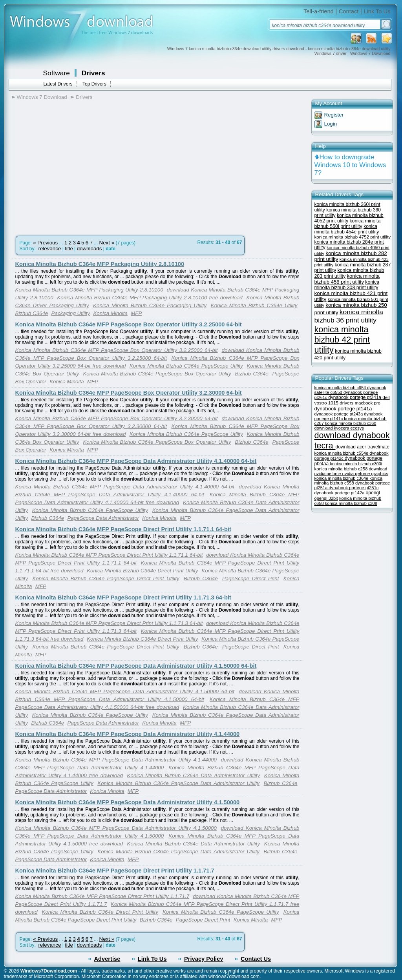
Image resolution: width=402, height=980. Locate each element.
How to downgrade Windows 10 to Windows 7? (350, 165)
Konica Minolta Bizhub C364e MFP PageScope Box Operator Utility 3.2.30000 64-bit (129, 393)
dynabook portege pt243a (339, 414)
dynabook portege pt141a (343, 409)
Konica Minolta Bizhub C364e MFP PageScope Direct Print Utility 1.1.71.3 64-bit (123, 597)
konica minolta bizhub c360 (351, 423)
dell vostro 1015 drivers (352, 400)
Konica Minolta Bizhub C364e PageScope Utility (186, 366)
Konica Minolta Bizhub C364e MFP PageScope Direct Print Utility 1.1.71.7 (115, 871)
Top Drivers (94, 84)
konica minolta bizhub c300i (356, 464)
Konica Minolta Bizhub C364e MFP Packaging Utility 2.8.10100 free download (150, 298)
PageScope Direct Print (250, 578)
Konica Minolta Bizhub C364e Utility (254, 305)
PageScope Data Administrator (103, 518)
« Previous (45, 243)
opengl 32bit (326, 498)
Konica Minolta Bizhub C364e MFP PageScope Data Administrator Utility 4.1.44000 (128, 734)
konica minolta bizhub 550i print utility (348, 224)
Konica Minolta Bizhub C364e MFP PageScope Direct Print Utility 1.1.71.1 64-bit (123, 529)
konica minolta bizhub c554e (342, 453)
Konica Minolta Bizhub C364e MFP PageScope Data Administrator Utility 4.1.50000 (128, 802)
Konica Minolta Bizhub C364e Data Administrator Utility (194, 775)
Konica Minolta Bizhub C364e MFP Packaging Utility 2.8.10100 (100, 264)
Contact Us (256, 959)
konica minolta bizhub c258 (342, 469)
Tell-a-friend (319, 11)
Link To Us (377, 11)
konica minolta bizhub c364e (342, 478)
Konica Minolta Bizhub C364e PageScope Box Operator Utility (157, 374)
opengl (373, 493)
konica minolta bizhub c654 (341, 388)
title (69, 249)
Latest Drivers (58, 84)
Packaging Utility (71, 313)
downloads (90, 249)
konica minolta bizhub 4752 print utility (353, 237)
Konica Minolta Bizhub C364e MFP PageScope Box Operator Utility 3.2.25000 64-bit (129, 324)
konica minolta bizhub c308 (351, 503)
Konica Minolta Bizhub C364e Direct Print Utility (142, 571)
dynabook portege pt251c (354, 488)
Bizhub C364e (32, 313)
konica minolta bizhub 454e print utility (347, 229)
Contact (349, 11)
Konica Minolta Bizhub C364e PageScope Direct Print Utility (106, 578)
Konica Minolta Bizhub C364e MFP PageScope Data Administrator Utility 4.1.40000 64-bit (136, 461)
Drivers (93, 73)
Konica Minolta (110, 313)
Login (331, 124)
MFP (136, 313)
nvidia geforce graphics (365, 474)
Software (57, 73)
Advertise (107, 959)
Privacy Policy (204, 959)
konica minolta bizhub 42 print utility (342, 340)
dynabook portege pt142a (340, 493)
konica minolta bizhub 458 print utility (347, 279)
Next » (107, 243)
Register (334, 115)
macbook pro (368, 403)
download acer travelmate (363, 447)
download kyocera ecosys (339, 428)
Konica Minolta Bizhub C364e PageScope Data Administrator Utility (178, 783)
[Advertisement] (78, 165)
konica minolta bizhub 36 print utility (349, 316)
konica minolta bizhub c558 (349, 481)
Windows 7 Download (42, 97)
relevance (50, 249)
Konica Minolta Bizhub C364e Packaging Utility (150, 305)
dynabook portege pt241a (355, 397)
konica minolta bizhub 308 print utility (347, 285)
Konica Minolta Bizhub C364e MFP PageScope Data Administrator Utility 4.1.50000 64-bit (136, 666)
